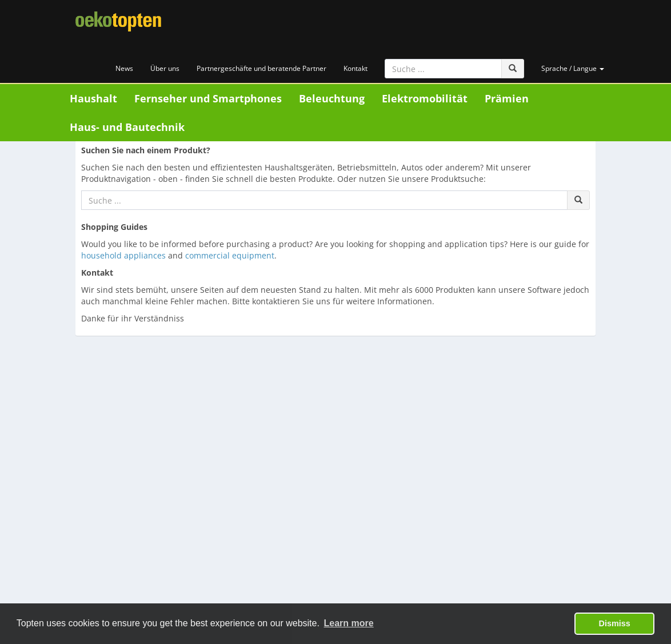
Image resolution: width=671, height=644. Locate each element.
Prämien (507, 98)
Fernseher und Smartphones (208, 98)
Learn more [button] (349, 623)
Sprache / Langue (573, 68)
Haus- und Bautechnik (127, 127)
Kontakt (356, 68)
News (124, 68)
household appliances (123, 255)
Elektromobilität (425, 98)
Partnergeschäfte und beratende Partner (261, 68)
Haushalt (93, 98)
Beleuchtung (332, 98)
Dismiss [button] (615, 623)
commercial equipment (230, 255)
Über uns (165, 68)
